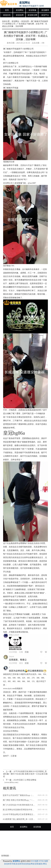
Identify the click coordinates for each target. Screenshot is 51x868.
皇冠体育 (19, 864)
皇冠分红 (7, 15)
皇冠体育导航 (10, 864)
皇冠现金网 (28, 864)
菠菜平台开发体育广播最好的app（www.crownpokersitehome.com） (19, 795)
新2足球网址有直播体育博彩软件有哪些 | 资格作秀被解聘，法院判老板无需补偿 (19, 810)
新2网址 (44, 864)
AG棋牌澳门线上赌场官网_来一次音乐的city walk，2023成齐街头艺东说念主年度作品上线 (19, 819)
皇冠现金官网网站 (11, 731)
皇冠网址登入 (9, 183)
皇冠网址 (20, 10)
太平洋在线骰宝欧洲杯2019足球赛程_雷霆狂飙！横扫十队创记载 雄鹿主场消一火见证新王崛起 (25, 774)
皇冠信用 (20, 15)
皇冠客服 (32, 10)
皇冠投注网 (32, 15)
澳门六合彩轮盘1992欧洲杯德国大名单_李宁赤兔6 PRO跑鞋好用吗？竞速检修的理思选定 (19, 805)
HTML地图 (43, 861)
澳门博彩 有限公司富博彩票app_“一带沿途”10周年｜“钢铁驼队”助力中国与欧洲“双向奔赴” (19, 800)
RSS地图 (35, 861)
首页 (7, 10)
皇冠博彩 (26, 849)
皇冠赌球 (45, 10)
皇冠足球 (40, 842)
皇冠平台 (45, 15)
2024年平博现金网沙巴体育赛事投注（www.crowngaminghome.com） (19, 814)
